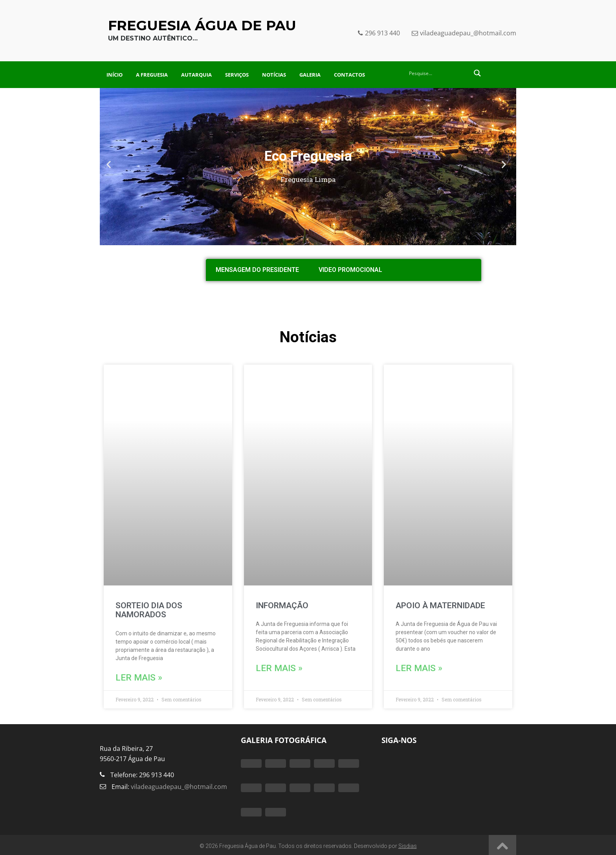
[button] (110, 166)
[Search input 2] (438, 73)
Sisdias (408, 844)
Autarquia (196, 75)
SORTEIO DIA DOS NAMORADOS (149, 610)
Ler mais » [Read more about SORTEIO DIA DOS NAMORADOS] (132, 677)
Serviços (237, 75)
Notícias (274, 75)
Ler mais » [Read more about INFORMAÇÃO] (272, 667)
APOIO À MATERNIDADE (440, 605)
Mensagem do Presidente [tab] (257, 270)
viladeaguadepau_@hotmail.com (178, 785)
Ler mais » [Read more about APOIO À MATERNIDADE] (412, 667)
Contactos (349, 75)
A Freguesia (152, 75)
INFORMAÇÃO (282, 605)
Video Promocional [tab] (350, 270)
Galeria (310, 75)
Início (115, 75)
